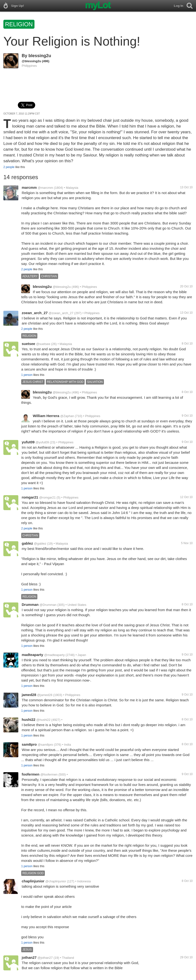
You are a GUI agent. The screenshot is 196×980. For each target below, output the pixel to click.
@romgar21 (47, 497)
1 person (27, 375)
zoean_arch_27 (35, 313)
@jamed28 (45, 695)
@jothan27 (45, 958)
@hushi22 (43, 720)
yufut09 (28, 442)
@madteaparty (54, 655)
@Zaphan (67, 416)
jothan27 (29, 957)
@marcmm (45, 188)
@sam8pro (45, 745)
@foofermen (49, 774)
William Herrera (46, 416)
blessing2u (40, 56)
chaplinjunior (33, 881)
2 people (9, 167)
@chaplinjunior (56, 881)
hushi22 (29, 720)
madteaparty (32, 655)
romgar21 (30, 497)
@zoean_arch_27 (61, 313)
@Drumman (48, 605)
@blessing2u (31, 61)
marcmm (29, 187)
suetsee (28, 344)
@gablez (40, 544)
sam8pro (29, 744)
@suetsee (43, 344)
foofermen (30, 774)
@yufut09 (42, 442)
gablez (27, 543)
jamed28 (29, 695)
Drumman (30, 605)
